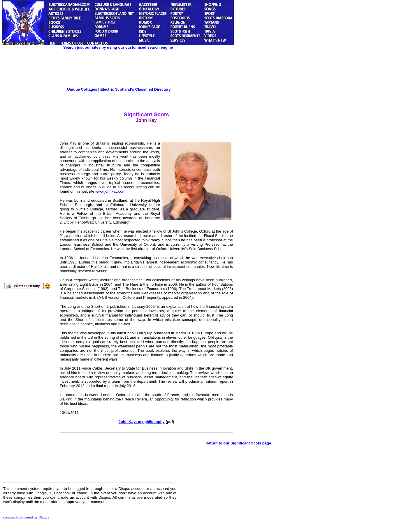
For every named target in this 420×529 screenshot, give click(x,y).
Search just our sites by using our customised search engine (118, 47)
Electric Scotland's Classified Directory (136, 89)
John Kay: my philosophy (142, 422)
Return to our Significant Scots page (238, 443)
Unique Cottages (82, 89)
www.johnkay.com (110, 191)
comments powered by (26, 517)
